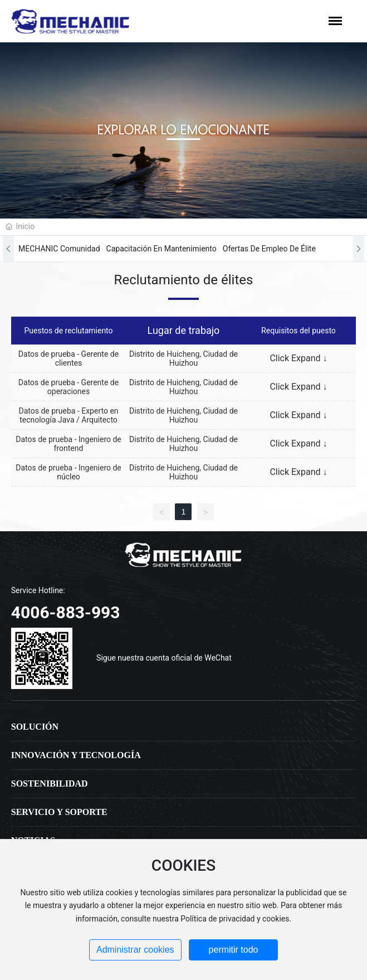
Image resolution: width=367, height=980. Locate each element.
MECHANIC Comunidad (59, 249)
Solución (35, 727)
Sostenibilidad (50, 783)
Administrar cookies (135, 950)
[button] (8, 249)
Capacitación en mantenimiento (162, 249)
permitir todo (234, 950)
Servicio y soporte (59, 812)
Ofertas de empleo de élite (269, 249)
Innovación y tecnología (76, 755)
